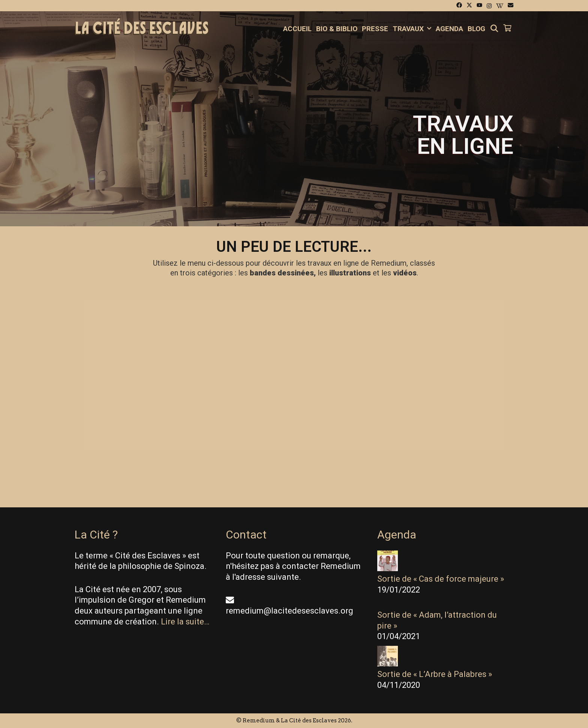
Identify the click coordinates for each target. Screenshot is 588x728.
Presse (375, 29)
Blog (476, 29)
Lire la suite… (185, 622)
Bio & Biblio (337, 29)
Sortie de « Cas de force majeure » (441, 579)
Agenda (449, 29)
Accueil (297, 29)
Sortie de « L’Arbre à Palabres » (435, 674)
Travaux (413, 29)
